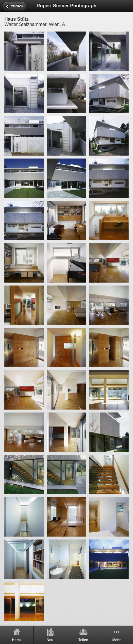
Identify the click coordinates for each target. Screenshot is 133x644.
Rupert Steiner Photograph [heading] (66, 6)
